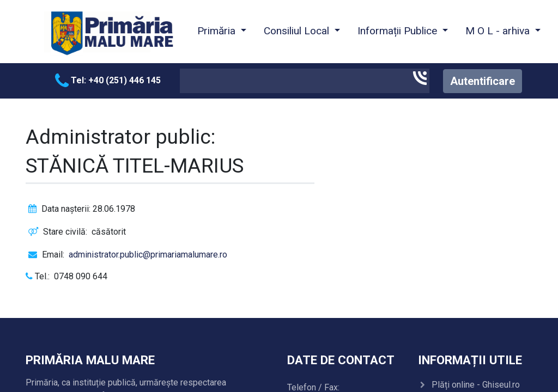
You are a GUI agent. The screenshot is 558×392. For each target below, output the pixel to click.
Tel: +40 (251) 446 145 (108, 80)
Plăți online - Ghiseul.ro (476, 385)
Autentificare (483, 81)
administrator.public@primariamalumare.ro (148, 255)
